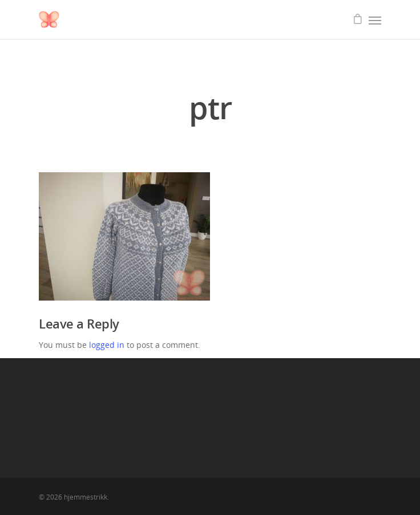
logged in (107, 345)
